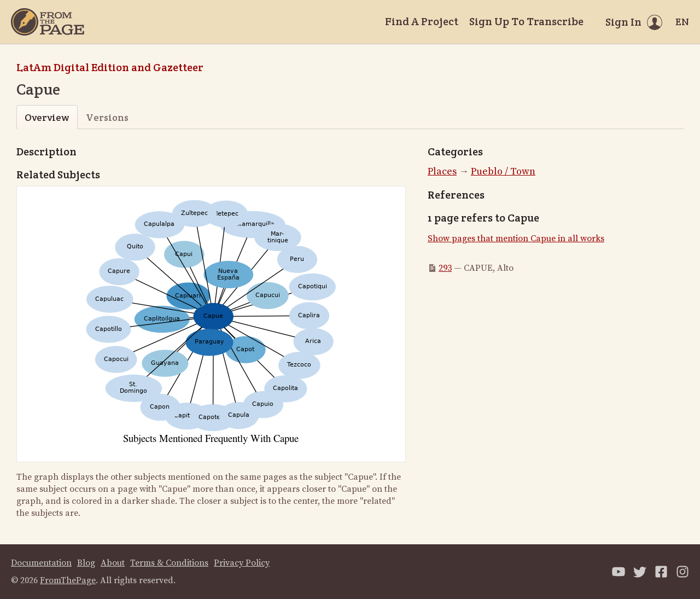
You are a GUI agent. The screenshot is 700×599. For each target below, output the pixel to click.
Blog (86, 563)
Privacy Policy (242, 563)
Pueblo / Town (503, 171)
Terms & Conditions (169, 563)
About (113, 563)
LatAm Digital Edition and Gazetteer (110, 67)
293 (445, 268)
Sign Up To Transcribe (526, 21)
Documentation (41, 563)
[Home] (48, 22)
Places (442, 171)
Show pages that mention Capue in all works (516, 239)
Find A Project (422, 21)
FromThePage (68, 580)
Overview (47, 117)
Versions (107, 117)
